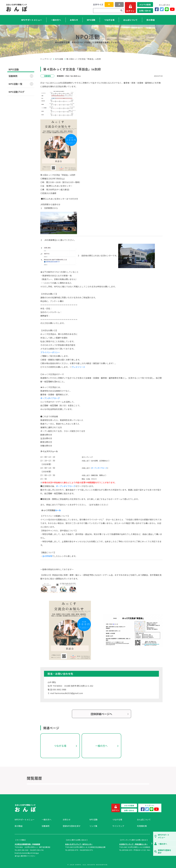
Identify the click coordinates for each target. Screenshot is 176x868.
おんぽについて (131, 20)
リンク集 (93, 826)
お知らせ (74, 20)
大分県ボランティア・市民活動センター (133, 844)
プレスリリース (78, 367)
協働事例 (13, 76)
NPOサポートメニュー (32, 20)
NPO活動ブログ (16, 92)
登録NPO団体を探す (72, 826)
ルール (58, 510)
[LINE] (167, 9)
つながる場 (109, 20)
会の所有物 (47, 556)
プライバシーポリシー (50, 352)
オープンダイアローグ (50, 398)
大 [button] (119, 4)
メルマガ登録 (145, 5)
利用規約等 (142, 826)
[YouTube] (172, 9)
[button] (152, 844)
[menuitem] (27, 820)
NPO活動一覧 (15, 84)
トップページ (46, 59)
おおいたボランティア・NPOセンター (79, 844)
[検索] (121, 11)
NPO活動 (91, 20)
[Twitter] (162, 9)
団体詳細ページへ (101, 714)
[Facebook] (157, 9)
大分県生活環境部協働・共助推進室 (27, 844)
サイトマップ (118, 826)
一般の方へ (56, 20)
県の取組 (151, 20)
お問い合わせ (145, 11)
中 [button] (109, 4)
